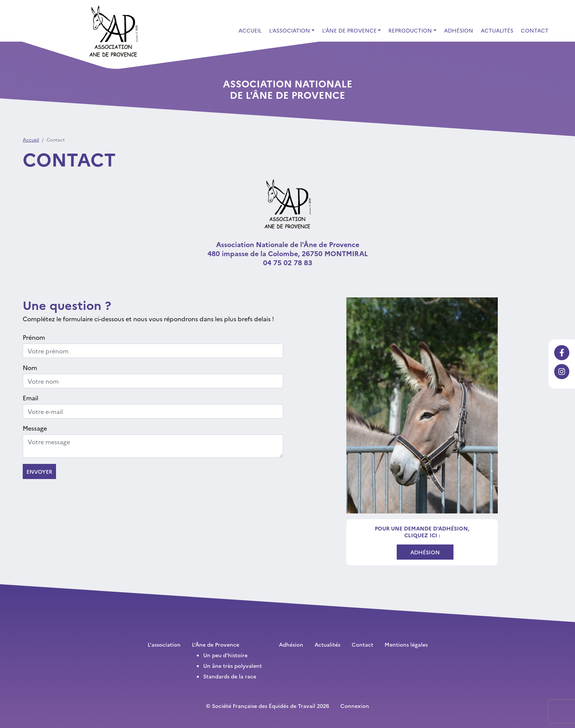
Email (30, 398)
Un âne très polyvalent (233, 666)
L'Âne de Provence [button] (349, 30)
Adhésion (459, 30)
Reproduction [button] (410, 30)
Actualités (497, 30)
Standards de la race (230, 676)
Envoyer (39, 471)
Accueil (250, 30)
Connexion (355, 706)
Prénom (34, 337)
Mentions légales (406, 644)
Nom (30, 367)
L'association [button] (290, 30)
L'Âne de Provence (216, 644)
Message (35, 428)
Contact (535, 30)
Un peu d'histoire (225, 655)
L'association (164, 644)
